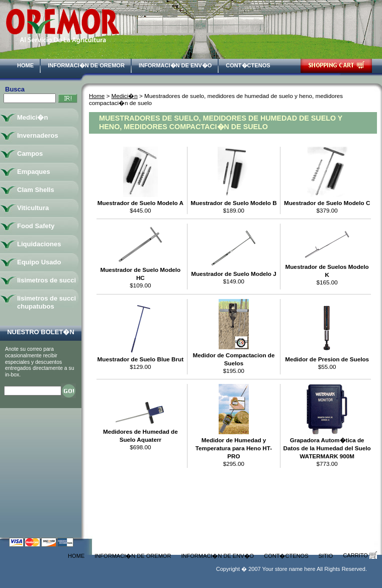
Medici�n (125, 96)
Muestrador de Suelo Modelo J (234, 274)
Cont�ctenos (248, 65)
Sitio (326, 556)
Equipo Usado (39, 262)
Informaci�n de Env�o (175, 65)
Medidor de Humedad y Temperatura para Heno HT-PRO (234, 448)
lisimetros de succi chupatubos (46, 302)
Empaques (34, 172)
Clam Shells (36, 190)
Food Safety (36, 226)
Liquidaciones (39, 244)
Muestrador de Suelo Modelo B (233, 203)
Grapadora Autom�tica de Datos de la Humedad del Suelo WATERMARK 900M (327, 448)
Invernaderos (38, 135)
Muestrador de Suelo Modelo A (140, 203)
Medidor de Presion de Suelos (327, 359)
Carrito (360, 555)
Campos (30, 154)
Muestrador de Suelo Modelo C (327, 203)
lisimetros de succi (46, 280)
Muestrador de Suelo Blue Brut (140, 359)
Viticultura (33, 208)
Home (25, 65)
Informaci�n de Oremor (86, 65)
